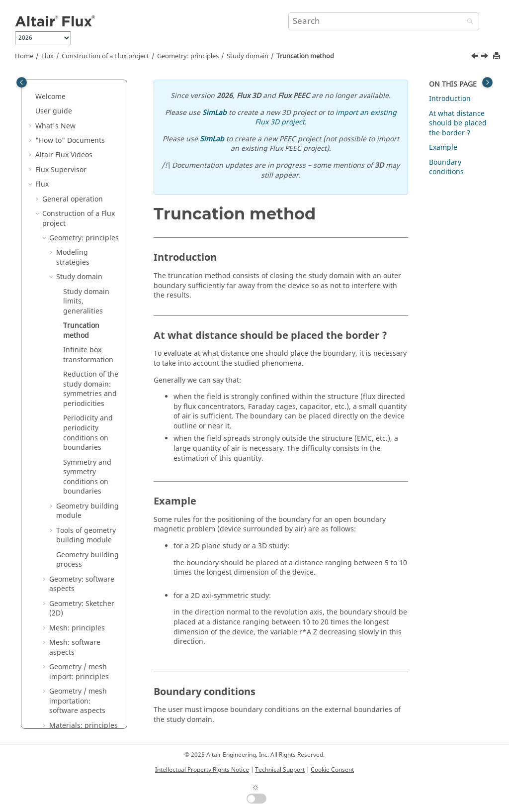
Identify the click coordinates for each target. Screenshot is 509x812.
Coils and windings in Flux (81, 661)
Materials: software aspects (81, 637)
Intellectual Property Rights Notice (202, 770)
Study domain (248, 56)
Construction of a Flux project (105, 56)
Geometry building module (87, 403)
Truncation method (305, 56)
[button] (38, 92)
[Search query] (384, 21)
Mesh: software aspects (75, 540)
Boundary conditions (446, 167)
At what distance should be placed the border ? (458, 123)
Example (443, 148)
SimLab (214, 113)
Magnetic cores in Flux (79, 686)
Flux (47, 56)
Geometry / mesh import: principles (79, 564)
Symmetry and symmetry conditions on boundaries (87, 369)
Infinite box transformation (88, 247)
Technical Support (280, 770)
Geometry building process (87, 452)
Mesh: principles (77, 520)
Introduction (450, 99)
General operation (73, 91)
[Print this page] (498, 56)
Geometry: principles (188, 56)
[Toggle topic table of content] (487, 82)
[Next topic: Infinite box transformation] (486, 57)
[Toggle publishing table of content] (22, 82)
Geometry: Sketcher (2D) (82, 501)
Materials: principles (84, 618)
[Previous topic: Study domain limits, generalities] (476, 57)
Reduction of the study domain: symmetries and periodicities (91, 281)
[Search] (468, 22)
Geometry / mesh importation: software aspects (78, 593)
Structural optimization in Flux (82, 710)
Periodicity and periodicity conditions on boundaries (88, 325)
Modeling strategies (73, 150)
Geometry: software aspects (82, 476)
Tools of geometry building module (86, 428)
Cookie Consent (332, 770)
